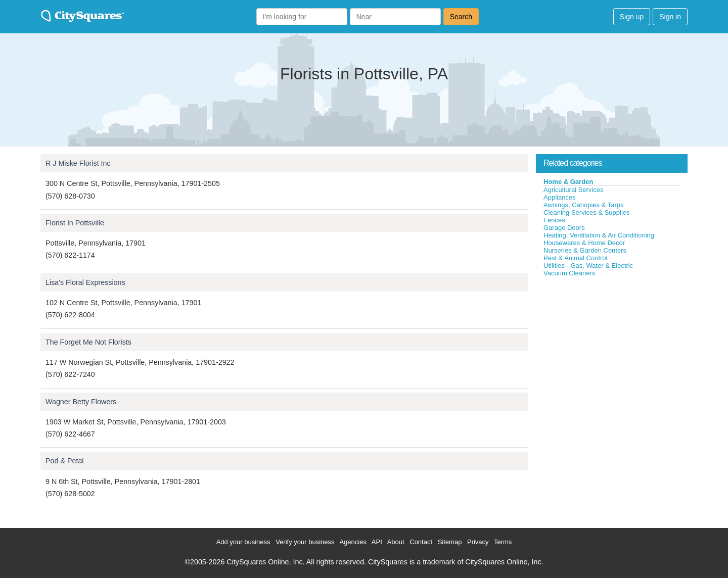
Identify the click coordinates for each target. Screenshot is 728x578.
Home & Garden (568, 182)
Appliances (560, 197)
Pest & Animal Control (575, 258)
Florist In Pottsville (75, 223)
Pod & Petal (65, 461)
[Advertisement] (612, 353)
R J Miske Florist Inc (78, 163)
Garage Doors (564, 228)
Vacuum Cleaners (569, 273)
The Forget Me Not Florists (88, 342)
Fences (554, 220)
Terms (503, 542)
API (377, 542)
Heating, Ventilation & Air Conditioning (599, 235)
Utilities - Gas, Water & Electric (588, 266)
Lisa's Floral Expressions (85, 282)
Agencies (353, 542)
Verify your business (305, 542)
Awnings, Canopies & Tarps (584, 205)
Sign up (632, 17)
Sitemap (450, 542)
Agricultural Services (574, 190)
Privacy (478, 542)
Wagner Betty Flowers (81, 402)
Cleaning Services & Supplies (587, 212)
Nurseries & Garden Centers (585, 250)
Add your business (243, 542)
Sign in (670, 17)
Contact (421, 542)
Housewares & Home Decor (584, 243)
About (396, 542)
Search (461, 17)
